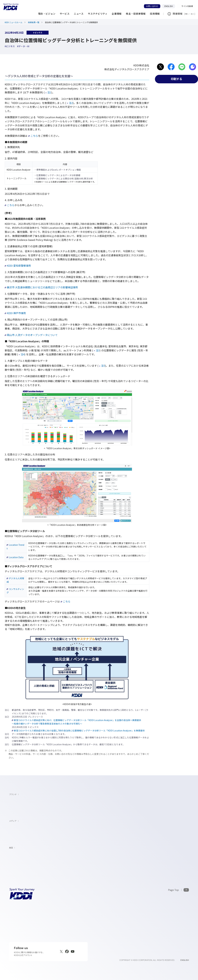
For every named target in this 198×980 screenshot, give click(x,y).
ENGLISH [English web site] (185, 960)
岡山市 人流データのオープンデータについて (31, 335)
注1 (48, 92)
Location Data (15, 557)
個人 (187, 14)
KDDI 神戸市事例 (15, 313)
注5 (102, 366)
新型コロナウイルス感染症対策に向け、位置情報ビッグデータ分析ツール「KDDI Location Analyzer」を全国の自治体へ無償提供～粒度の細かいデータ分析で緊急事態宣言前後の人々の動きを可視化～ (76, 722)
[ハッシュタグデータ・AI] (23, 46)
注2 (70, 103)
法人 (192, 14)
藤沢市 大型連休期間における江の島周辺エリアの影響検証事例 (41, 287)
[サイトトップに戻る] (11, 7)
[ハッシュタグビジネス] (10, 46)
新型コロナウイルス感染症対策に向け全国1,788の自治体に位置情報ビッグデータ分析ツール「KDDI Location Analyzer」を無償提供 (78, 730)
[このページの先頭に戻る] (179, 890)
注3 (97, 350)
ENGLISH (170, 6)
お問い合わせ (152, 6)
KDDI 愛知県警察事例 (18, 266)
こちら (33, 136)
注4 (22, 354)
